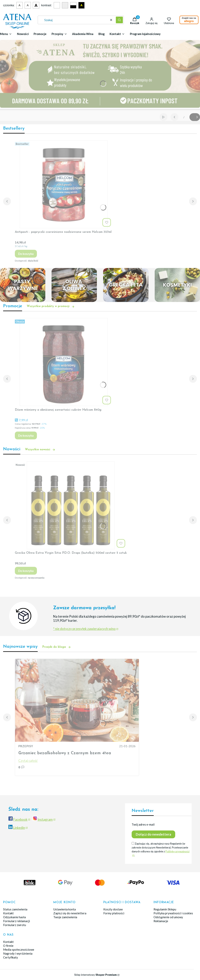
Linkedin (19, 828)
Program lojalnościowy (145, 34)
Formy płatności (114, 913)
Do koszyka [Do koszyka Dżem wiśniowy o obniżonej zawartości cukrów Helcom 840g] (26, 435)
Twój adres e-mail (143, 824)
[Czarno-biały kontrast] (73, 5)
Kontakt (8, 913)
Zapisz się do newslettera (70, 913)
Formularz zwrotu (15, 925)
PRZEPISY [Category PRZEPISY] (26, 746)
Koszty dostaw (113, 909)
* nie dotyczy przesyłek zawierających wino (84, 629)
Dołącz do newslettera (153, 834)
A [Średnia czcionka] (28, 5)
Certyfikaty (11, 957)
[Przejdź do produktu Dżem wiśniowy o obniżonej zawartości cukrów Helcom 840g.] (64, 362)
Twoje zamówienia (65, 917)
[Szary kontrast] (65, 5)
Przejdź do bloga (57, 647)
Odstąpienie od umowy (168, 917)
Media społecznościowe (19, 950)
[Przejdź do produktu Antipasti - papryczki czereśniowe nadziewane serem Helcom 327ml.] (64, 184)
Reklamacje (161, 921)
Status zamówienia (15, 909)
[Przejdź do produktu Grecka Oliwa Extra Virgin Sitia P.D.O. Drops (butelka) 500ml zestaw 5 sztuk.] (71, 505)
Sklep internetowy (96, 975)
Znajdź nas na (189, 20)
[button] (119, 20)
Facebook (20, 819)
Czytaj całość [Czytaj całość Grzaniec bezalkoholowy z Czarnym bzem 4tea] (28, 761)
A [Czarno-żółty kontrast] (81, 5)
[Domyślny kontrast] (57, 5)
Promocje (40, 34)
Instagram (45, 819)
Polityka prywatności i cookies (173, 913)
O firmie (8, 946)
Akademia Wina (83, 34)
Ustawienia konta (65, 909)
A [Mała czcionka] (20, 5)
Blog (102, 34)
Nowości (23, 34)
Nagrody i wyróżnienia (18, 953)
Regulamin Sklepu (165, 909)
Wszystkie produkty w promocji (51, 306)
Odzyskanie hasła (14, 917)
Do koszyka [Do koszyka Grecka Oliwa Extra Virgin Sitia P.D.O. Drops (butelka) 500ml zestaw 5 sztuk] (26, 571)
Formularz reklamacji (17, 921)
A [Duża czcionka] (36, 5)
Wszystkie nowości (40, 450)
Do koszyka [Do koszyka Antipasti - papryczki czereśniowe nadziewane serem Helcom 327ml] (26, 254)
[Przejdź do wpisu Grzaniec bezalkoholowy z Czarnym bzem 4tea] (77, 700)
